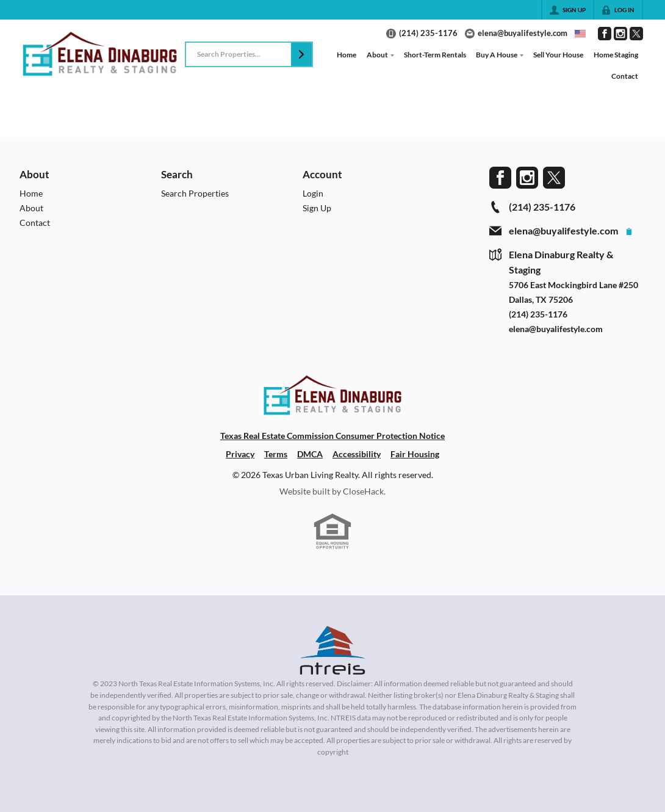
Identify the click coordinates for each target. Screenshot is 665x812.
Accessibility (357, 454)
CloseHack (363, 491)
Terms (276, 454)
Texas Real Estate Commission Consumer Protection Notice (332, 436)
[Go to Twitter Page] (636, 34)
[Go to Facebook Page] (605, 34)
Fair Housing (415, 454)
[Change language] (580, 34)
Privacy (240, 454)
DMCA (310, 454)
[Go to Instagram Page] (620, 34)
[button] (301, 54)
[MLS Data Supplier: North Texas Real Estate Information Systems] (332, 650)
